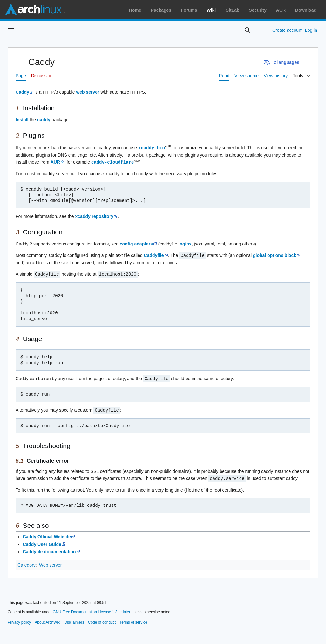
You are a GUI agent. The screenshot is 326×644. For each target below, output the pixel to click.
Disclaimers (74, 620)
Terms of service (133, 620)
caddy (44, 120)
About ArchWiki (48, 620)
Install (22, 120)
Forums (189, 10)
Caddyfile (154, 254)
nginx (185, 243)
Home (135, 10)
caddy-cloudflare (112, 161)
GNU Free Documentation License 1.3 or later (92, 609)
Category (27, 562)
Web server (50, 562)
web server (88, 92)
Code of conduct (102, 620)
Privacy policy (19, 620)
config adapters (136, 243)
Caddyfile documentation (49, 549)
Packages (161, 10)
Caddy (22, 92)
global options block (275, 254)
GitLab (232, 10)
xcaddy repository (95, 215)
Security (258, 10)
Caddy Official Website (47, 534)
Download (306, 10)
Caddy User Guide (42, 542)
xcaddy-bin (152, 147)
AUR (281, 10)
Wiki (211, 10)
